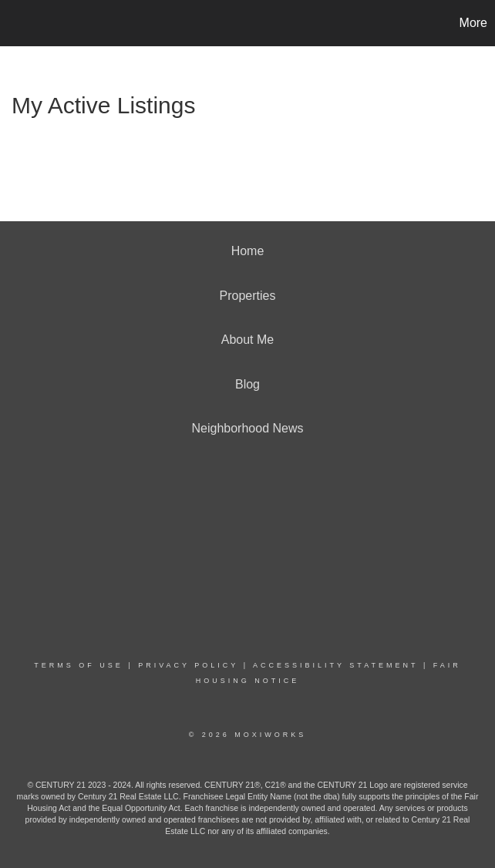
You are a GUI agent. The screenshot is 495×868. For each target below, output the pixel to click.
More (473, 23)
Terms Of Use (79, 665)
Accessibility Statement (335, 665)
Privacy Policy (188, 665)
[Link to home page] (20, 23)
